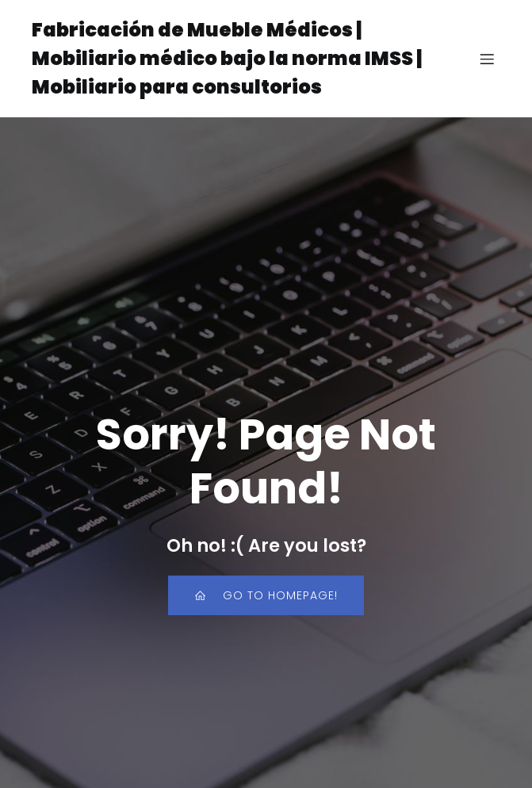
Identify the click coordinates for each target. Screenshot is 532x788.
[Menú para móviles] (487, 59)
